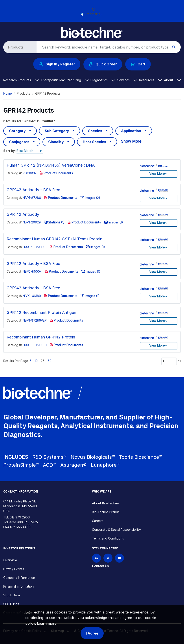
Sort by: (9, 151)
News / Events (14, 569)
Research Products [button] (21, 80)
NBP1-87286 (32, 198)
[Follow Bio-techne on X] (108, 558)
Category (17, 131)
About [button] (172, 80)
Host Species (94, 142)
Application (131, 131)
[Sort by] (30, 151)
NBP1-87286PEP (35, 320)
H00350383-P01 (35, 247)
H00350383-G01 (35, 345)
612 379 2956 (20, 517)
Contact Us (100, 566)
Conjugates (19, 142)
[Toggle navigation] (6, 30)
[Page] (169, 361)
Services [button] (127, 80)
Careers (98, 521)
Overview (10, 560)
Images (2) (90, 198)
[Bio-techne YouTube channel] (119, 558)
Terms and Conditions (108, 538)
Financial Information (18, 586)
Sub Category (57, 131)
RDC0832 (30, 173)
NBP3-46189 (32, 296)
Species (95, 131)
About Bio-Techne (105, 503)
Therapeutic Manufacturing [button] (65, 80)
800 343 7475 (27, 522)
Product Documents (56, 173)
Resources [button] (150, 80)
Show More (131, 141)
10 (36, 361)
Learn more (47, 623)
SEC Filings (11, 604)
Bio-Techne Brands (106, 512)
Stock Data (12, 595)
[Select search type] (19, 47)
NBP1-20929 (32, 222)
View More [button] (157, 174)
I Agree (92, 633)
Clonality (56, 142)
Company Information (19, 578)
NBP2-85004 (32, 271)
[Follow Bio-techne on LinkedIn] (97, 558)
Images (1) (113, 222)
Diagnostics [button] (103, 80)
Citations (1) (54, 222)
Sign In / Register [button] (57, 64)
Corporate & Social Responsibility (116, 530)
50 (50, 361)
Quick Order (103, 64)
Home (7, 93)
